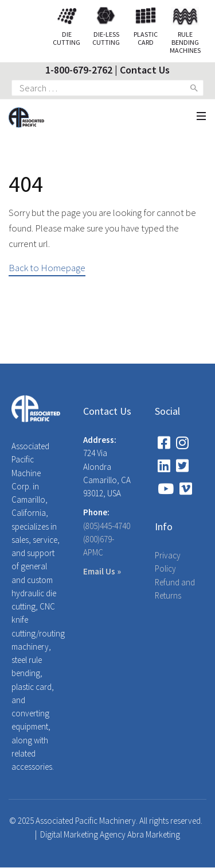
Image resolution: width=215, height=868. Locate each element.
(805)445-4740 (107, 526)
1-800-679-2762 (79, 70)
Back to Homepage (47, 268)
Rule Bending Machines (185, 33)
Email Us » (102, 571)
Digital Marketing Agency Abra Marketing (110, 834)
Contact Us (145, 70)
